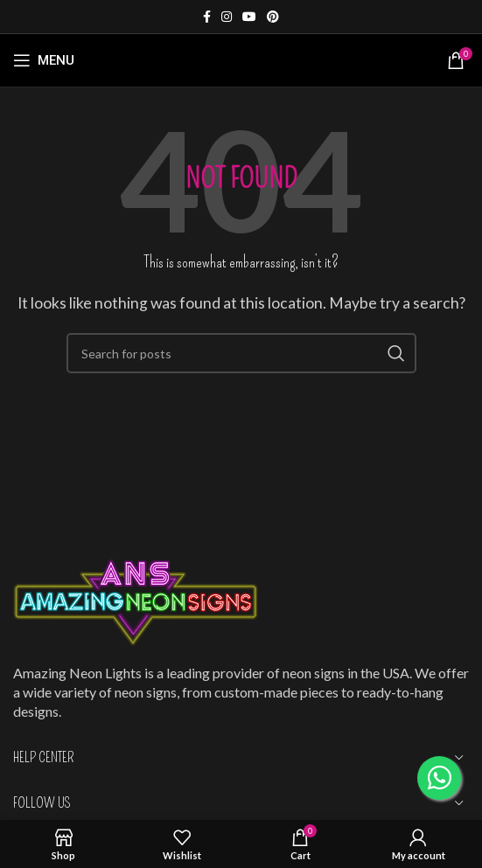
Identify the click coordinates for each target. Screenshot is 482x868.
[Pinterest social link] (273, 17)
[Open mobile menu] (44, 60)
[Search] (241, 353)
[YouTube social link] (249, 17)
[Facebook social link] (207, 17)
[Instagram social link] (227, 17)
